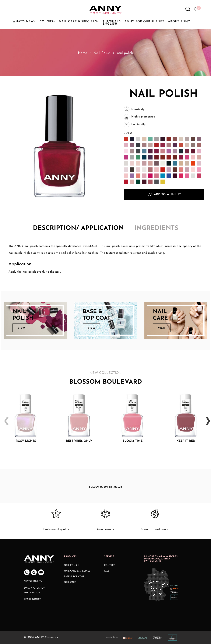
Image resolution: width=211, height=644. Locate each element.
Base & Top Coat (74, 577)
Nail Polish (102, 53)
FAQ (106, 571)
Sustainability (33, 581)
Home (83, 53)
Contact (109, 565)
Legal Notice (33, 599)
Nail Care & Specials (77, 571)
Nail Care (70, 582)
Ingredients (156, 228)
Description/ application (78, 228)
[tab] (78, 229)
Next (206, 418)
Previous (5, 418)
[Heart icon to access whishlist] (197, 10)
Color (129, 133)
